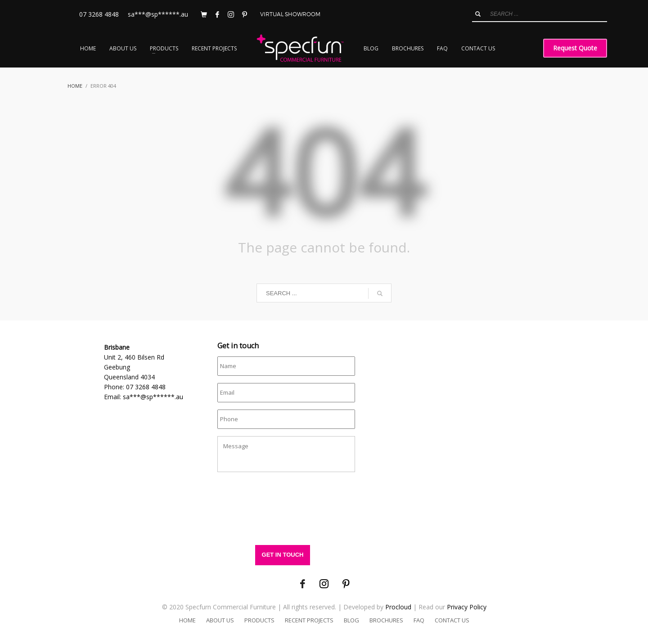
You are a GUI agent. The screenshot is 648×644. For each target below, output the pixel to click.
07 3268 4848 (99, 14)
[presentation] (286, 513)
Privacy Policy (467, 607)
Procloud (398, 607)
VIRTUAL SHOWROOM (290, 14)
